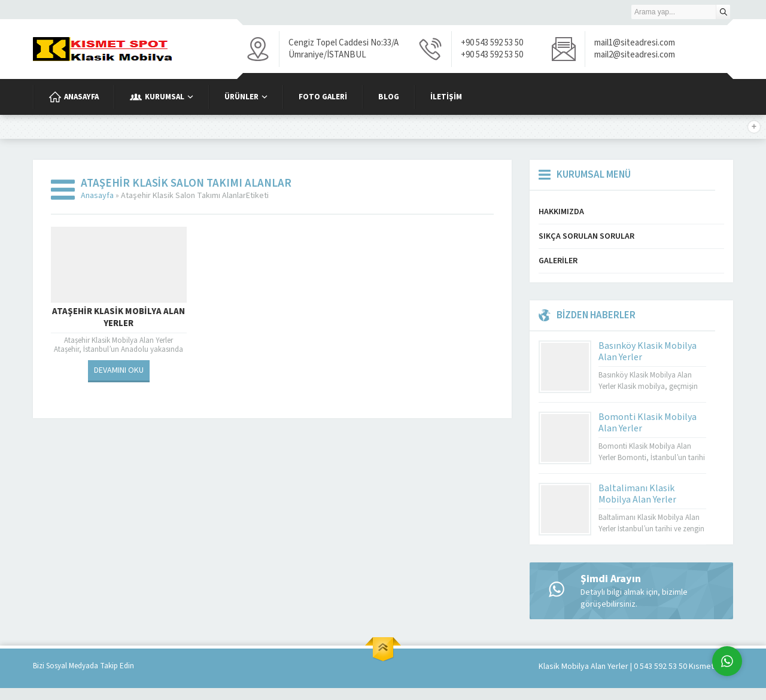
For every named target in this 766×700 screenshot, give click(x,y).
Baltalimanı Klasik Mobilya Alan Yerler (637, 494)
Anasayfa (97, 196)
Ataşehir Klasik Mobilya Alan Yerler (118, 318)
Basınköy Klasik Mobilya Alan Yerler (648, 351)
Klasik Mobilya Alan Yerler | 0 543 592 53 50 (613, 666)
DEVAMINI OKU (119, 370)
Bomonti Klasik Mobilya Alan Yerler (648, 423)
